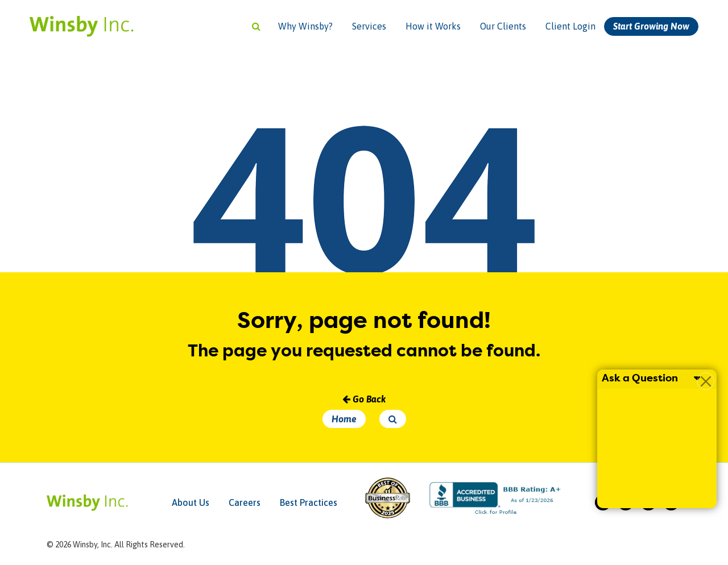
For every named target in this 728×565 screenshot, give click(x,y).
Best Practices (309, 502)
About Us (191, 502)
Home (344, 419)
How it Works (433, 26)
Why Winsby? (305, 26)
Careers (245, 502)
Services (369, 26)
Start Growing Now (651, 26)
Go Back (364, 399)
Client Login (570, 26)
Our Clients (503, 26)
